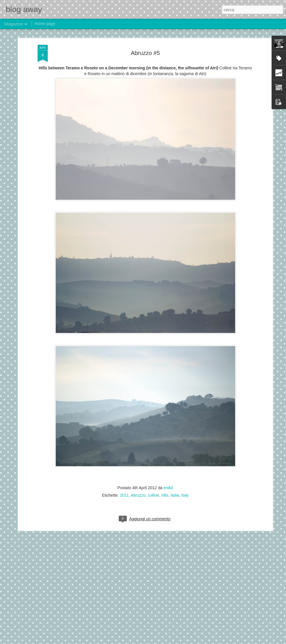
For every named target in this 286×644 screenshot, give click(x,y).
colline (153, 495)
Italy (185, 495)
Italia (175, 495)
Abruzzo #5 (145, 52)
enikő (168, 487)
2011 (124, 495)
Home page (45, 24)
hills (165, 495)
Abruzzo (138, 495)
